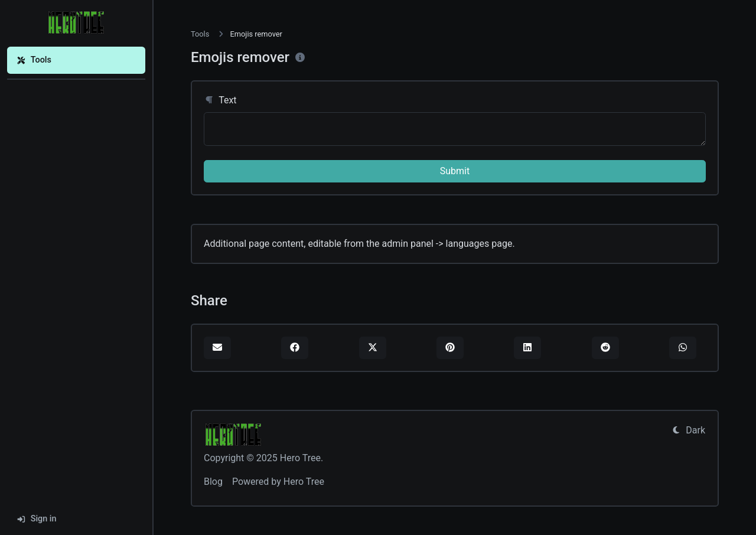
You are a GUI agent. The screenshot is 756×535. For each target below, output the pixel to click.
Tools (34, 60)
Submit (455, 171)
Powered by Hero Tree (278, 482)
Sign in (37, 519)
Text (220, 100)
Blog (213, 482)
